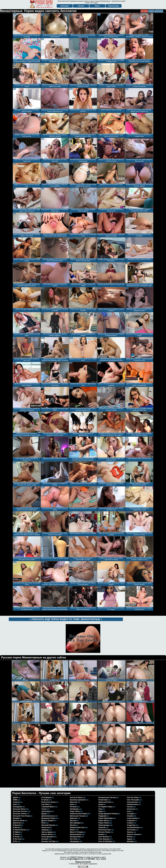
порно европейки (106, 818)
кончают (45, 839)
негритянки (103, 800)
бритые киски (19, 821)
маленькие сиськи (78, 816)
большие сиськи (20, 811)
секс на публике (105, 841)
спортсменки (132, 818)
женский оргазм (48, 825)
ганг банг (45, 804)
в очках (16, 834)
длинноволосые (48, 816)
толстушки (131, 830)
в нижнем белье (20, 830)
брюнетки (17, 823)
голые (44, 809)
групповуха (46, 811)
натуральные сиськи (107, 797)
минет (72, 830)
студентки (131, 825)
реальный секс (105, 830)
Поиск (97, 6)
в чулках (45, 800)
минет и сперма (77, 832)
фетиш (130, 837)
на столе (74, 839)
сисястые (131, 809)
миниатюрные (76, 834)
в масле (16, 827)
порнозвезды (104, 825)
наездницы (75, 841)
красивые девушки (78, 800)
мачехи (73, 825)
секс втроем (104, 837)
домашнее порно (48, 818)
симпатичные (133, 804)
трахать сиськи (133, 834)
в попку (16, 837)
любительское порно (79, 814)
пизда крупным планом (108, 814)
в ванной (17, 825)
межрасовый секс (77, 827)
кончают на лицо (48, 841)
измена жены (47, 834)
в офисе (17, 832)
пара (100, 811)
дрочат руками (47, 821)
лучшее (144, 11)
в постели (17, 839)
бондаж (16, 818)
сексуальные (132, 802)
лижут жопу (75, 811)
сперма (130, 816)
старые (130, 823)
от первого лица (105, 807)
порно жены (104, 821)
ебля (44, 823)
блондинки (17, 807)
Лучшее (81, 6)
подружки (102, 816)
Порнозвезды (114, 6)
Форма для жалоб (83, 862)
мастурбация (75, 823)
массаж (73, 821)
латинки (73, 807)
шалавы (130, 841)
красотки (74, 802)
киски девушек (48, 837)
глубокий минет (48, 807)
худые (130, 839)
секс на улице (133, 797)
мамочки (74, 818)
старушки (131, 821)
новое (151, 11)
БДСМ (15, 797)
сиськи (130, 807)
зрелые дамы (47, 832)
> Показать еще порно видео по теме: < (66, 619)
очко (100, 809)
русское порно (104, 832)
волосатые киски (49, 802)
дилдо (44, 814)
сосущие (130, 814)
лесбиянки (74, 809)
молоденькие (75, 837)
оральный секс (105, 802)
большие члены (20, 814)
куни (72, 804)
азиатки (16, 802)
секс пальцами (133, 800)
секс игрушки (104, 839)
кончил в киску (76, 797)
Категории (65, 6)
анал (15, 804)
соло (129, 811)
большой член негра (21, 816)
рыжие (101, 834)
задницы (45, 830)
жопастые (46, 827)
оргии (101, 804)
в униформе (46, 797)
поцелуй (102, 827)
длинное (159, 11)
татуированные (133, 827)
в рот (15, 841)
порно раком (104, 823)
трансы (130, 832)
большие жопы (19, 809)
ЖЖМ (15, 800)
